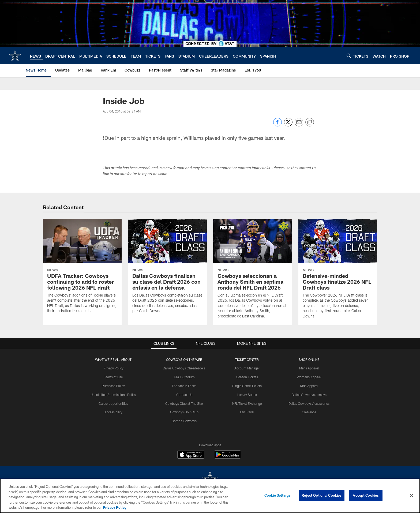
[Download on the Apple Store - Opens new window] (191, 455)
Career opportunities (113, 403)
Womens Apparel (309, 377)
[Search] (349, 56)
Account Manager (247, 368)
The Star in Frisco (184, 386)
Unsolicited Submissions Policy (113, 395)
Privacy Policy (113, 368)
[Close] (411, 496)
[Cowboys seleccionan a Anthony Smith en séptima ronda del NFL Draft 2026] (253, 272)
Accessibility (113, 412)
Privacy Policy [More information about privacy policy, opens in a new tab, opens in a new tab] (115, 507)
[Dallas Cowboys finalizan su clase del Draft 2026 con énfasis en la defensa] (167, 269)
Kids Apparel (309, 386)
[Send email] (299, 125)
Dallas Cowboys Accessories (309, 403)
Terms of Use (113, 377)
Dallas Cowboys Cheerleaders (184, 368)
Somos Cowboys (184, 421)
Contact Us (184, 395)
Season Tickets (247, 377)
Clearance (309, 412)
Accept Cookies (366, 495)
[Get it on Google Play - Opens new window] (228, 457)
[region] (210, 496)
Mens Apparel (309, 368)
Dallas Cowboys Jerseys (309, 395)
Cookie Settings (277, 495)
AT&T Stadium (184, 377)
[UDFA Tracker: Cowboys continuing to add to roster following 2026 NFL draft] (82, 269)
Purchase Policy (113, 386)
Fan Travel (247, 412)
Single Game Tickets (247, 386)
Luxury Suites (247, 395)
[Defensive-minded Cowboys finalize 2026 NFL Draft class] (338, 272)
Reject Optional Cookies (322, 495)
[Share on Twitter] (288, 125)
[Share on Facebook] (277, 125)
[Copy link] (310, 122)
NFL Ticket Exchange (247, 403)
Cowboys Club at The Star (184, 403)
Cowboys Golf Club (184, 412)
